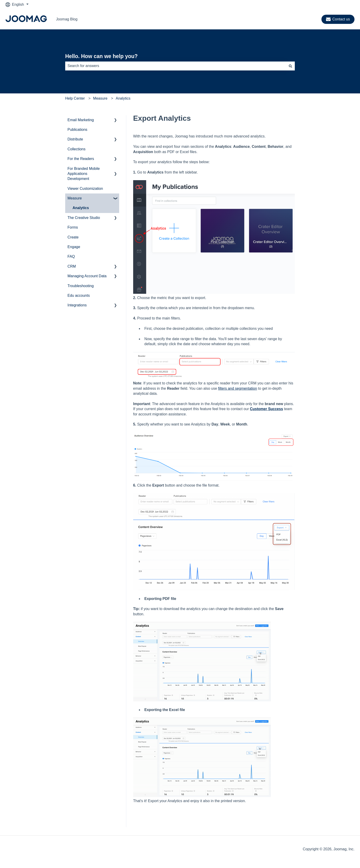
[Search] (290, 66)
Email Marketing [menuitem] (81, 120)
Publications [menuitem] (77, 130)
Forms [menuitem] (73, 227)
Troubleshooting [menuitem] (81, 286)
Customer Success (267, 409)
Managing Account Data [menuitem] (87, 276)
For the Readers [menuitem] (81, 159)
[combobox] (176, 66)
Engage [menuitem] (74, 247)
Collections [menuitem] (76, 149)
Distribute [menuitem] (75, 139)
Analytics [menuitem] (81, 208)
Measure (100, 98)
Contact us (338, 19)
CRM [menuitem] (72, 266)
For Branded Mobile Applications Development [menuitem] (84, 174)
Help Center (75, 98)
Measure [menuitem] (75, 198)
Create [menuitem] (73, 237)
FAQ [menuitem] (71, 256)
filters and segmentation (238, 388)
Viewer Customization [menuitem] (85, 189)
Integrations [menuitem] (77, 305)
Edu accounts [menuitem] (79, 295)
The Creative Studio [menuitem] (84, 218)
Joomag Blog (67, 19)
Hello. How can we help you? (101, 56)
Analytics (123, 98)
